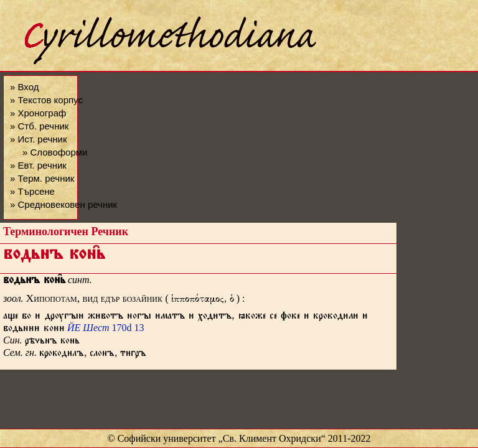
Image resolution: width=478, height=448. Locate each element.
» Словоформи (55, 152)
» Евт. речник (38, 165)
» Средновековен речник (63, 204)
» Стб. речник (39, 126)
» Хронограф (38, 113)
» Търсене (32, 191)
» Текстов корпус (46, 100)
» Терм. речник (42, 178)
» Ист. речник (39, 139)
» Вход (24, 87)
